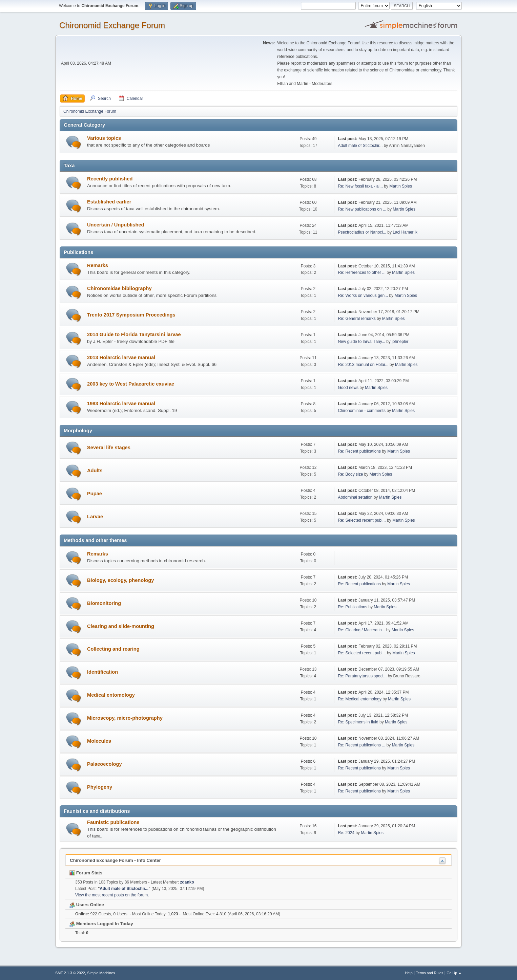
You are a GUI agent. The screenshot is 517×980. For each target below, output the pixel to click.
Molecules (99, 741)
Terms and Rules (430, 973)
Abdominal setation (355, 497)
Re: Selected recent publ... (362, 520)
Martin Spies (401, 186)
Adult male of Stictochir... (360, 146)
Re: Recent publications (359, 451)
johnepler (400, 342)
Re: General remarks (357, 319)
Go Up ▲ (454, 973)
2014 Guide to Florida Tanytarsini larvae (134, 334)
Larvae (95, 517)
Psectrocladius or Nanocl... (362, 232)
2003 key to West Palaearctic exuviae (131, 384)
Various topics (104, 138)
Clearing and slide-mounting (121, 626)
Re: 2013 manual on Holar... (363, 365)
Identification (102, 672)
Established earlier (109, 202)
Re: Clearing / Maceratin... (361, 630)
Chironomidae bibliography (119, 288)
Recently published (110, 179)
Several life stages (109, 448)
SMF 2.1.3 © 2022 (70, 973)
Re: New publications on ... (362, 209)
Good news (348, 388)
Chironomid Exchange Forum (112, 25)
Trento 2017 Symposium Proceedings (131, 315)
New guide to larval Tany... (361, 342)
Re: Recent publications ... (361, 745)
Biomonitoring (104, 603)
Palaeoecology (105, 764)
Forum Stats (86, 873)
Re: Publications (353, 607)
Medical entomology (111, 695)
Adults (95, 471)
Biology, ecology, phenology (120, 580)
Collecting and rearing (113, 649)
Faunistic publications (113, 822)
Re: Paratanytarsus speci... (362, 676)
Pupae (95, 494)
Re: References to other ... (362, 273)
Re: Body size (350, 474)
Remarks (98, 265)
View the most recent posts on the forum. (112, 895)
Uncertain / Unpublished (116, 225)
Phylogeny (100, 787)
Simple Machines (101, 973)
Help (409, 973)
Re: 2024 (346, 833)
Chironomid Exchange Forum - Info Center (115, 860)
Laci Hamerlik (405, 232)
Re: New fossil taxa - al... (360, 186)
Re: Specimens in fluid (358, 722)
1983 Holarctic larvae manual (121, 404)
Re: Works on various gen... (363, 296)
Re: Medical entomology (360, 699)
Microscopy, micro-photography (125, 718)
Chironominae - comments (362, 411)
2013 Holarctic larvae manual (121, 357)
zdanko (187, 882)
